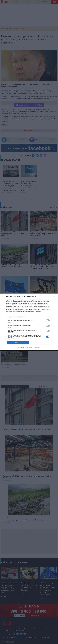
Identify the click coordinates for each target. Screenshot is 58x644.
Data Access (29, 348)
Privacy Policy (37, 348)
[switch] (48, 320)
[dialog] (29, 322)
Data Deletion (20, 348)
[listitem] (29, 317)
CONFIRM (18, 342)
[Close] (55, 297)
